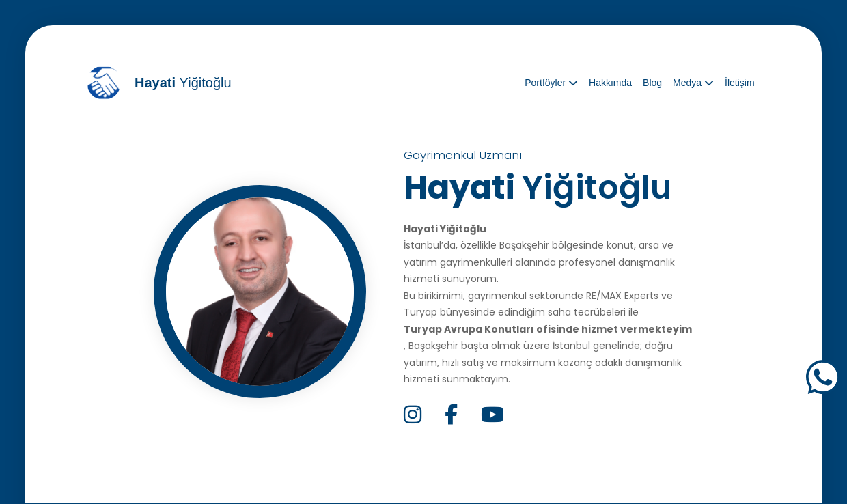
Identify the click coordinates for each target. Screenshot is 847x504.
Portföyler (551, 83)
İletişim (740, 83)
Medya (693, 83)
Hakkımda (610, 83)
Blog (652, 83)
